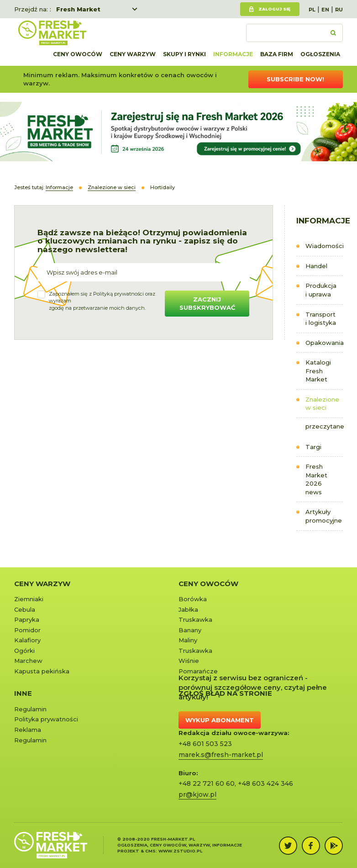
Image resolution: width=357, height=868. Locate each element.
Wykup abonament (220, 720)
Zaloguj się (274, 9)
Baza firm (277, 54)
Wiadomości (324, 246)
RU (339, 10)
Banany (190, 630)
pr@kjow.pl (197, 794)
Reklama (28, 730)
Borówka (193, 599)
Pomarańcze (198, 671)
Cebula (25, 609)
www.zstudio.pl (180, 851)
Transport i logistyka (321, 319)
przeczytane (324, 426)
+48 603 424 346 (265, 783)
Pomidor (27, 630)
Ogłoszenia (320, 54)
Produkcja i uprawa (321, 290)
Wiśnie (189, 661)
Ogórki (24, 651)
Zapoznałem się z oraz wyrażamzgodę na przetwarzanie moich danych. (102, 301)
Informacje (233, 54)
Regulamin (30, 709)
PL (312, 10)
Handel (316, 266)
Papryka (27, 619)
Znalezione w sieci (322, 404)
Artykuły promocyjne (324, 516)
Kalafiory (27, 640)
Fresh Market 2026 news (316, 479)
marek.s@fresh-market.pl (221, 755)
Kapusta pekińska (42, 671)
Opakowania (324, 343)
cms (150, 851)
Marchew (28, 661)
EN (325, 10)
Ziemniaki (29, 599)
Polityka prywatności (46, 719)
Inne (23, 693)
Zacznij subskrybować (207, 304)
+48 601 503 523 (205, 744)
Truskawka (195, 619)
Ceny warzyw (133, 54)
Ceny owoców (78, 54)
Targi (313, 447)
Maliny (188, 640)
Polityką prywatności (118, 294)
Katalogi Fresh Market (318, 371)
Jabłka (188, 609)
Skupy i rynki (184, 54)
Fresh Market (78, 9)
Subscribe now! (295, 79)
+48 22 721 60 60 (207, 783)
